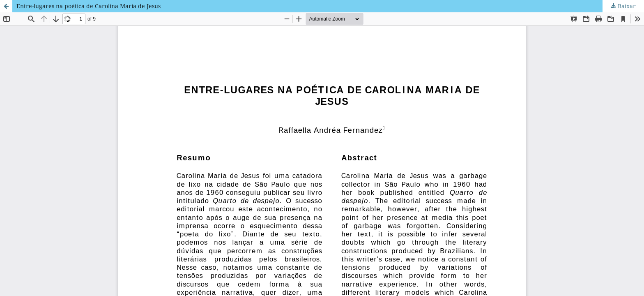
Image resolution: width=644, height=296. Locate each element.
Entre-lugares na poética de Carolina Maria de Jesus (89, 6)
